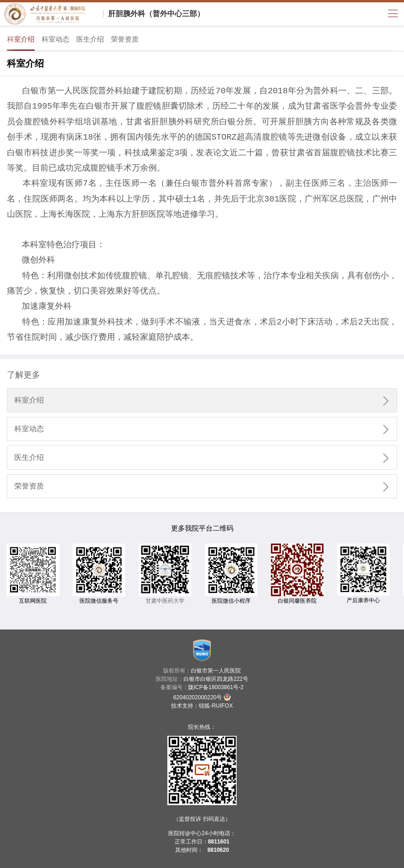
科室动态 (55, 39)
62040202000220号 (202, 697)
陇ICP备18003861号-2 (216, 687)
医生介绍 (90, 39)
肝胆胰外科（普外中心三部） (156, 14)
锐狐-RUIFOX (216, 706)
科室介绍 (21, 39)
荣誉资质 (125, 39)
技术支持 (182, 706)
